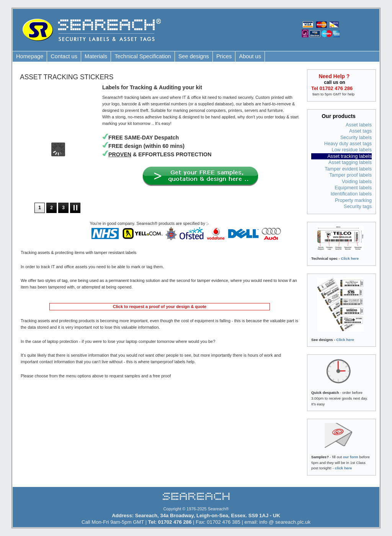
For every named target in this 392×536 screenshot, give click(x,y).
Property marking (353, 200)
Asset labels (359, 125)
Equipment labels (353, 188)
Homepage (30, 56)
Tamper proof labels (350, 175)
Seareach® (218, 509)
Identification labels (351, 194)
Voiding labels (357, 182)
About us (250, 56)
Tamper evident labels (348, 169)
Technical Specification (143, 56)
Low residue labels (352, 150)
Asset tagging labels (350, 162)
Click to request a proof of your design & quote (160, 307)
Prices (224, 56)
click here (344, 468)
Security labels (356, 138)
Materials (96, 56)
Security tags (358, 207)
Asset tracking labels (350, 156)
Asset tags (360, 131)
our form (351, 457)
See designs (194, 56)
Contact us (64, 56)
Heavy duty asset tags (348, 144)
